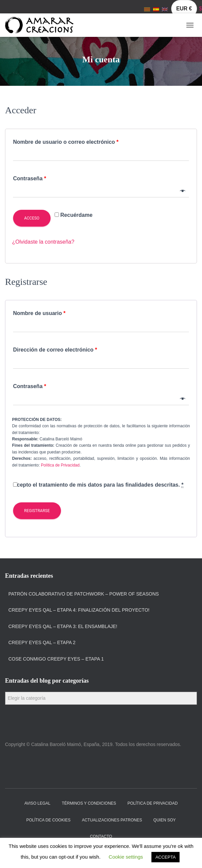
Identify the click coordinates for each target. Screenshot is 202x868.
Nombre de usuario (39, 313)
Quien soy (165, 820)
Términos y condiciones (89, 803)
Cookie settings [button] (126, 857)
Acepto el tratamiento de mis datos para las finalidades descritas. (100, 485)
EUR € (184, 9)
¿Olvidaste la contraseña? (43, 242)
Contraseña (30, 178)
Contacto (101, 836)
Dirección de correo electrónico (55, 350)
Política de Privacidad (60, 465)
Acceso (32, 218)
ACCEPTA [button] (165, 857)
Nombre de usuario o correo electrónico (66, 142)
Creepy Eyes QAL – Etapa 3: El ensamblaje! (63, 626)
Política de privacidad (153, 803)
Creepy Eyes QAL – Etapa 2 (42, 642)
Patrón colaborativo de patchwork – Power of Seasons (84, 594)
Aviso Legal (38, 803)
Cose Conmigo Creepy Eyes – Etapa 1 (56, 659)
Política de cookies (48, 820)
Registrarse (37, 511)
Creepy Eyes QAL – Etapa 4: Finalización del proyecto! (79, 610)
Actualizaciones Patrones (112, 820)
